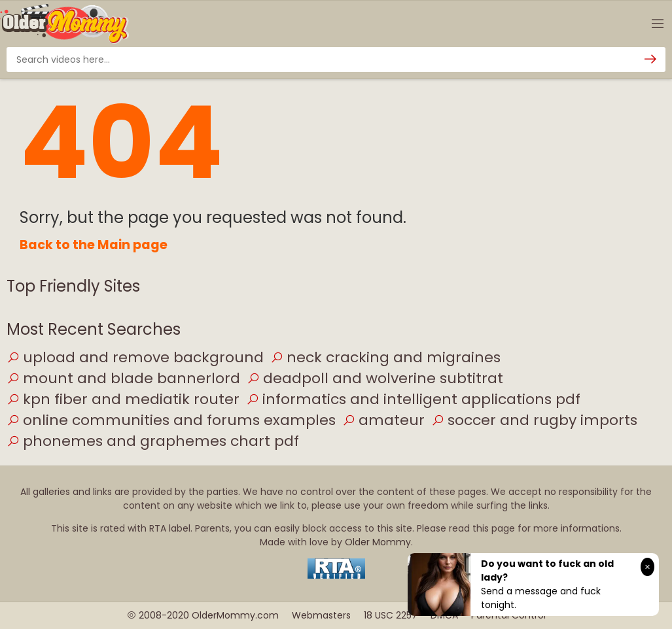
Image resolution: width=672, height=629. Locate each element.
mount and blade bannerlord (123, 378)
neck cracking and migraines (385, 357)
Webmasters (321, 615)
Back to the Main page (94, 245)
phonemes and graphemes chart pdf (153, 441)
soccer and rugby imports (534, 420)
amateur (383, 420)
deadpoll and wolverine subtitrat (375, 378)
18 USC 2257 (391, 615)
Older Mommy (378, 542)
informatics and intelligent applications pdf (413, 399)
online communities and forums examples (171, 420)
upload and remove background (135, 357)
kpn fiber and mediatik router (123, 399)
